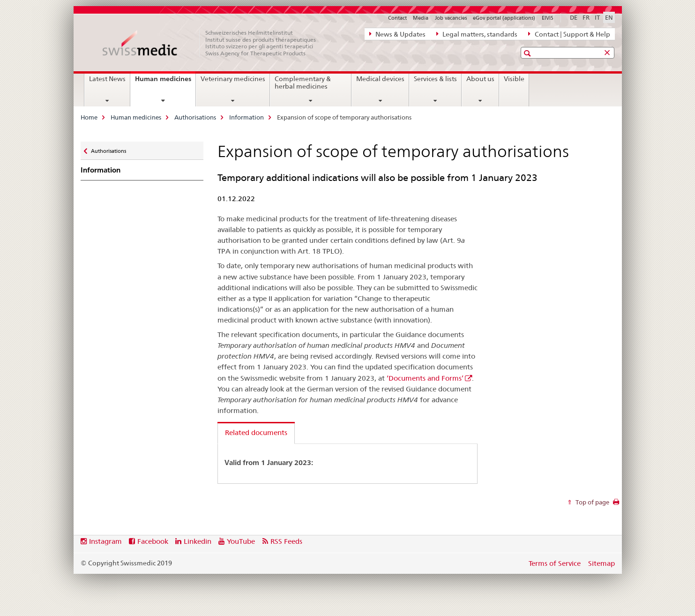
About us (480, 79)
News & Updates (397, 34)
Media (421, 18)
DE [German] (574, 17)
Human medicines (165, 82)
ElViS (548, 18)
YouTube (241, 541)
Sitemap (602, 563)
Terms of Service (555, 563)
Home (89, 117)
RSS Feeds (286, 541)
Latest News (107, 79)
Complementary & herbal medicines (303, 83)
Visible (514, 79)
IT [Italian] (597, 17)
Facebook (153, 541)
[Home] (214, 43)
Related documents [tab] (256, 432)
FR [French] (586, 17)
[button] (528, 53)
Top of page (592, 502)
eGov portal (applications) (504, 18)
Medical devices (380, 79)
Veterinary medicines (233, 79)
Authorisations (195, 117)
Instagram (105, 541)
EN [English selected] (609, 17)
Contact (397, 18)
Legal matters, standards (477, 34)
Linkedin (198, 541)
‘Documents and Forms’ (425, 378)
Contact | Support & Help (569, 34)
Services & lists (435, 79)
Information (247, 117)
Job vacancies (451, 18)
